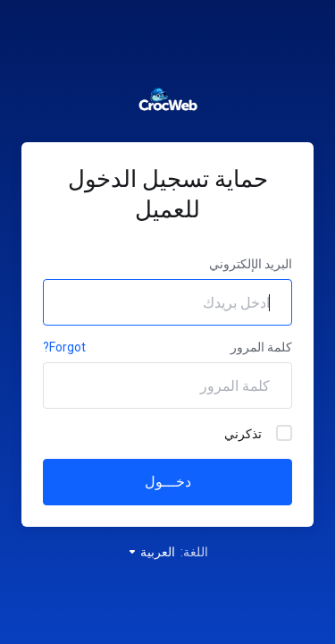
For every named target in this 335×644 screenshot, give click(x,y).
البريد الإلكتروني (251, 264)
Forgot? (64, 347)
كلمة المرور (261, 347)
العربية (151, 552)
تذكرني (258, 433)
